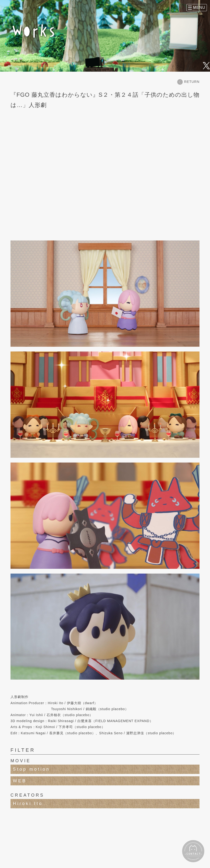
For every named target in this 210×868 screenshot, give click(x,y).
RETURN (188, 82)
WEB (20, 781)
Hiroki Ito (28, 804)
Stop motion (31, 769)
